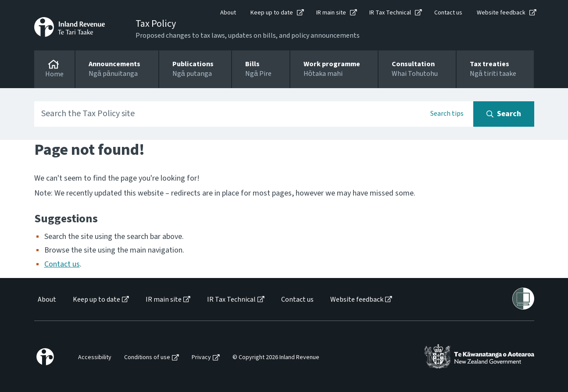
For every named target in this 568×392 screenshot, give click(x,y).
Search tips (447, 114)
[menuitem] (46, 300)
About (228, 13)
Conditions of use (147, 358)
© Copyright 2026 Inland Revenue (276, 358)
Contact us (448, 13)
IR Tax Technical (390, 13)
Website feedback (501, 13)
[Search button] (504, 114)
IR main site (331, 13)
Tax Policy (156, 24)
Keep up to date (272, 13)
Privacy (201, 358)
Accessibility (95, 358)
